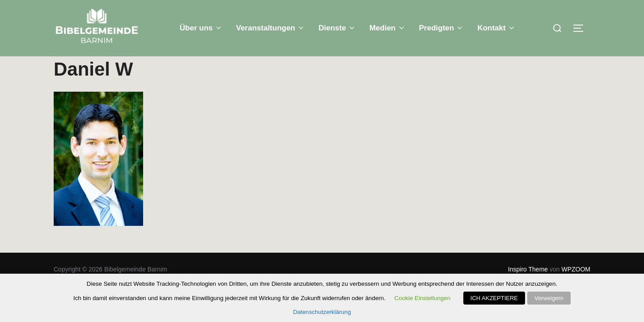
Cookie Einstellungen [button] (422, 298)
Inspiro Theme (528, 269)
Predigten (442, 28)
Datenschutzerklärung (322, 312)
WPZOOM (576, 269)
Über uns (201, 28)
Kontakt (496, 28)
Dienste (337, 28)
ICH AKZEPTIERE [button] (494, 298)
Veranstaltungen (271, 28)
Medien (388, 28)
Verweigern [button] (549, 298)
